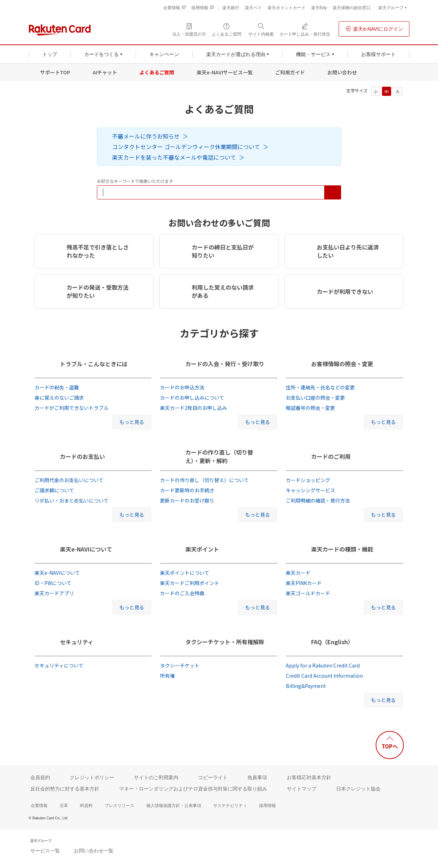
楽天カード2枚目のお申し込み (193, 408)
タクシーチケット (180, 665)
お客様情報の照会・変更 (342, 364)
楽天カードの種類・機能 (342, 549)
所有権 (167, 676)
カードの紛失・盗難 (57, 387)
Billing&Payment (306, 686)
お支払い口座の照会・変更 (315, 398)
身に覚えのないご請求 (59, 398)
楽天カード (298, 573)
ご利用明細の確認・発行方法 (318, 500)
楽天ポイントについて (185, 573)
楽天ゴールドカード (308, 593)
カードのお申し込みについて (192, 398)
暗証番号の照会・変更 (310, 408)
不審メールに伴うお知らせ (146, 136)
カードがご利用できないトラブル (72, 408)
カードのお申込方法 (182, 387)
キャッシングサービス (310, 490)
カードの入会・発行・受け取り (225, 364)
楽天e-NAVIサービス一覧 (225, 72)
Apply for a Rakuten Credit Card (323, 665)
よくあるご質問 (157, 72)
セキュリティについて (59, 665)
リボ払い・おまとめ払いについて (72, 500)
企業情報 (39, 806)
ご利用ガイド (290, 72)
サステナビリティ (230, 806)
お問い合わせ (342, 72)
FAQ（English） (332, 642)
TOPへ (390, 746)
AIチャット (105, 72)
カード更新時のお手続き (187, 490)
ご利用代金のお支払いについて (69, 480)
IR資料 (86, 806)
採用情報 (267, 806)
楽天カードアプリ (54, 593)
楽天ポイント (202, 549)
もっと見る (132, 422)
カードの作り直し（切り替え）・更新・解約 (219, 456)
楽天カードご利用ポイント (190, 583)
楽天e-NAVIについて (86, 549)
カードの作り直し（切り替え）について (204, 480)
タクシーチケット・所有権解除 (225, 642)
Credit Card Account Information (324, 676)
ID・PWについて (53, 583)
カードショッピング (308, 480)
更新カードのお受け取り (187, 500)
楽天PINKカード (304, 583)
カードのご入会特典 (182, 593)
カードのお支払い (82, 456)
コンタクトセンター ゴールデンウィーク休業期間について (186, 147)
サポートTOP (55, 72)
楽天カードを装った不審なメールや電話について (174, 157)
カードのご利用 (331, 456)
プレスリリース (119, 806)
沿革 (64, 806)
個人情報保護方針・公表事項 (174, 806)
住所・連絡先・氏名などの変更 (320, 387)
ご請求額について (54, 490)
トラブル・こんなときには (94, 364)
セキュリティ (77, 642)
